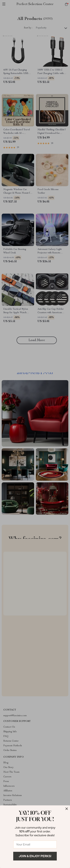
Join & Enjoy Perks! (35, 856)
